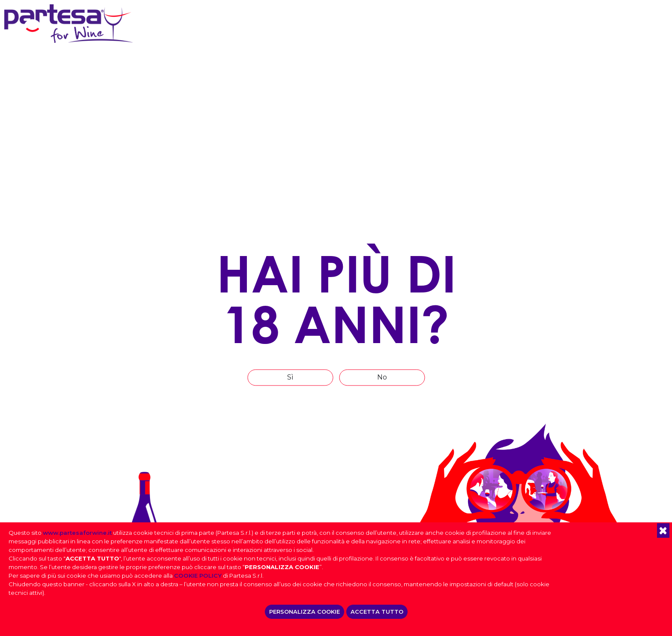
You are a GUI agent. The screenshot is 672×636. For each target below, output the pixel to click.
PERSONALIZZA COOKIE (304, 612)
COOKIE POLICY (198, 576)
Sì (290, 377)
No (382, 377)
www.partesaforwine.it (77, 533)
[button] (663, 531)
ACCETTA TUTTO (377, 612)
